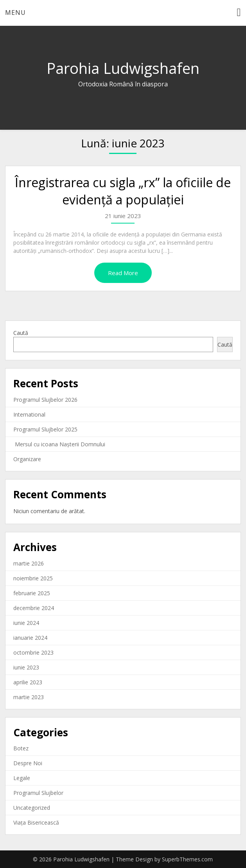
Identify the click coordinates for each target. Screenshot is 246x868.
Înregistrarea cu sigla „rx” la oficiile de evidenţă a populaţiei (123, 191)
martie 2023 (29, 697)
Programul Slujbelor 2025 (45, 429)
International (29, 414)
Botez (21, 748)
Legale (22, 778)
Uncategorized (32, 808)
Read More (123, 273)
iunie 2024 (26, 623)
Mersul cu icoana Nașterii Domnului (59, 444)
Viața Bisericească (36, 822)
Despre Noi (28, 763)
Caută (21, 333)
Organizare (27, 459)
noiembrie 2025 (33, 578)
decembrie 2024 (34, 608)
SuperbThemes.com (187, 859)
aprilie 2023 (28, 682)
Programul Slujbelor (38, 793)
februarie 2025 (32, 593)
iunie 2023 (26, 667)
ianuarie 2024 (30, 638)
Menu (15, 13)
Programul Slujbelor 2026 (45, 400)
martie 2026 (29, 563)
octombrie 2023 (33, 652)
